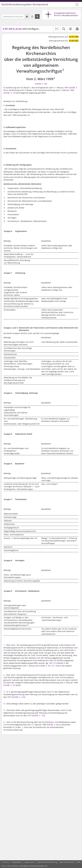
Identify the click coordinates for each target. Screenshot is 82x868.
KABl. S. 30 (45, 666)
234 (57, 666)
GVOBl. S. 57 (9, 93)
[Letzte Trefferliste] (32, 16)
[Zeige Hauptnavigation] (77, 4)
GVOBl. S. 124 (19, 697)
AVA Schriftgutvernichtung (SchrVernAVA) (34, 29)
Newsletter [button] (17, 862)
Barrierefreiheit (67, 862)
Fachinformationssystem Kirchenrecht (25, 4)
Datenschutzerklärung (47, 862)
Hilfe (78, 862)
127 (53, 666)
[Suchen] (37, 16)
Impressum (29, 862)
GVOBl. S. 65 (41, 84)
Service (6, 862)
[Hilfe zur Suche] (27, 16)
